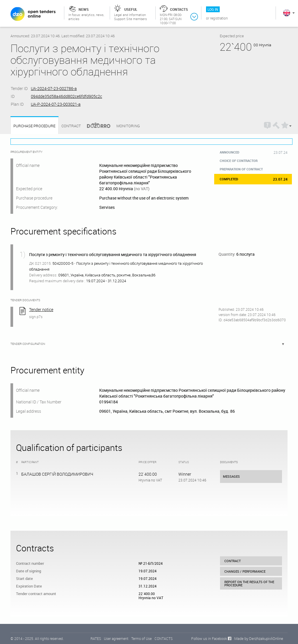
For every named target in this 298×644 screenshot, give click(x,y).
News (84, 9)
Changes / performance (245, 571)
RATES (96, 638)
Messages (231, 476)
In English (287, 13)
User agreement (116, 638)
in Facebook (218, 638)
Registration (219, 18)
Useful (131, 9)
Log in (213, 9)
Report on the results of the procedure (249, 583)
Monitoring (128, 126)
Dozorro (96, 126)
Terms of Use (141, 638)
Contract (71, 126)
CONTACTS (164, 638)
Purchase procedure (34, 126)
